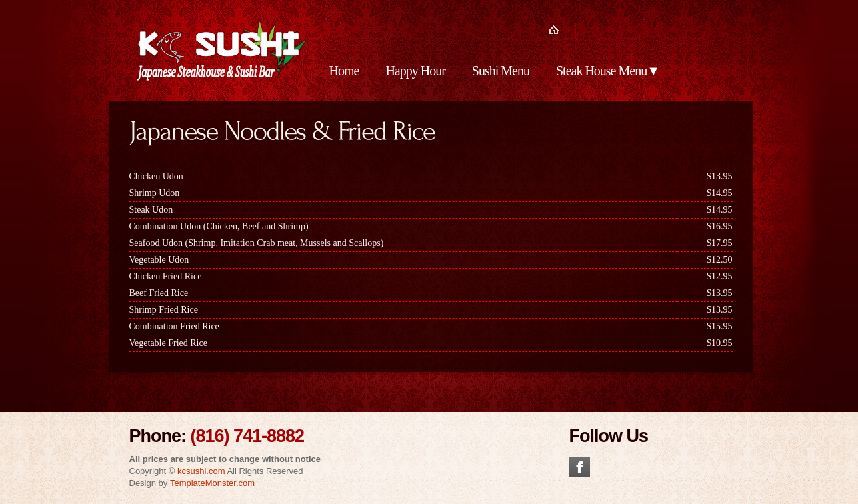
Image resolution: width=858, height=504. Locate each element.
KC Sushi (220, 52)
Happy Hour (415, 71)
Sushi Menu (501, 71)
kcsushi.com (201, 471)
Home (344, 71)
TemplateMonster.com (212, 483)
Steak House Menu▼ (608, 71)
